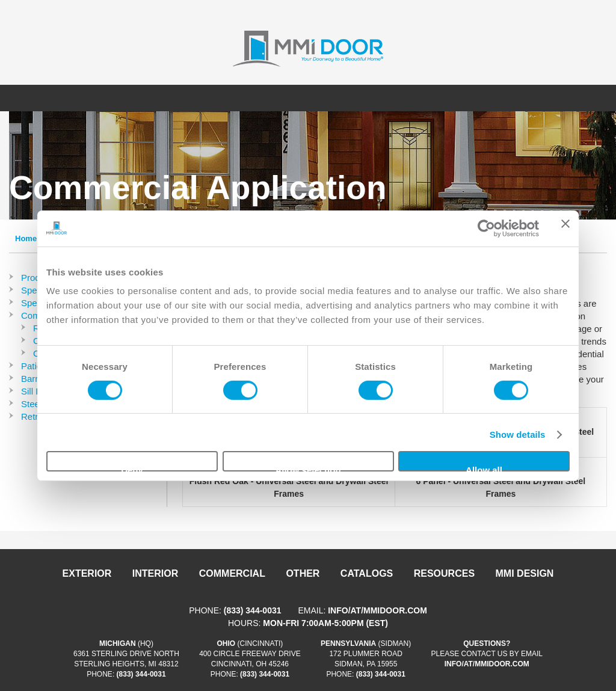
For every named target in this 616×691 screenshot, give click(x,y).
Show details (518, 435)
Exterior (87, 573)
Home (26, 238)
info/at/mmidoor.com (377, 610)
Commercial (232, 573)
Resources (444, 573)
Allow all (484, 468)
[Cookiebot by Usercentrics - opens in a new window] (486, 228)
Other (303, 573)
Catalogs (367, 573)
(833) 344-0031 (253, 610)
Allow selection (308, 468)
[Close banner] (565, 228)
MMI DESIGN (525, 573)
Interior (155, 573)
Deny (132, 468)
